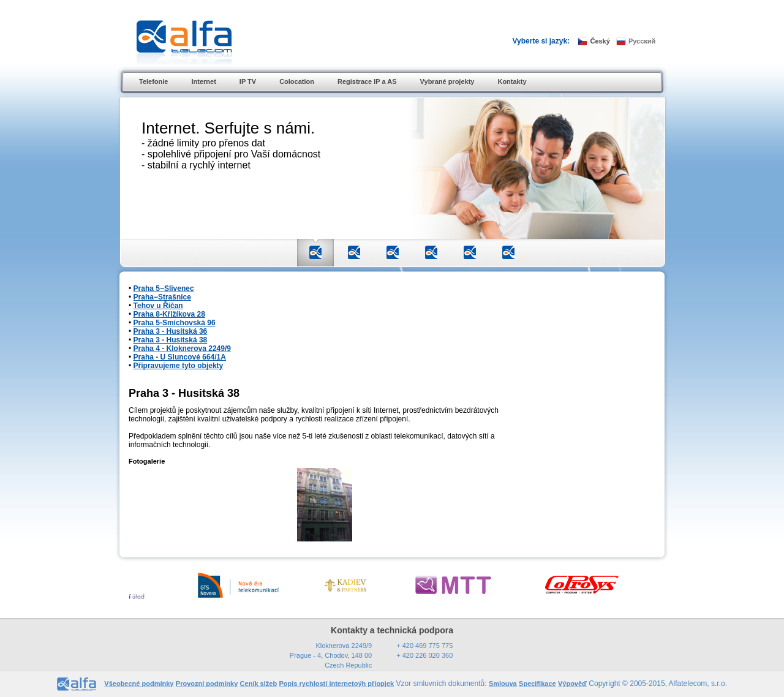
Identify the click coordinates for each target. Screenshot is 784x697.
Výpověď (572, 684)
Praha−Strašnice (162, 297)
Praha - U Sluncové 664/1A (180, 357)
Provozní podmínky (207, 684)
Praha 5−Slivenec (164, 288)
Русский (642, 41)
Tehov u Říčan (158, 306)
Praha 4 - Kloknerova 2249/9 (182, 348)
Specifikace (537, 684)
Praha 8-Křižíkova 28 (169, 314)
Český (600, 41)
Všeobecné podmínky (139, 684)
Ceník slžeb (259, 684)
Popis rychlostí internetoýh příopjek (336, 684)
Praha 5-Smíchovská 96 (175, 323)
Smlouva (503, 684)
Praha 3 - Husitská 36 (171, 331)
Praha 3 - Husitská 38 (171, 340)
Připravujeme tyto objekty (179, 366)
